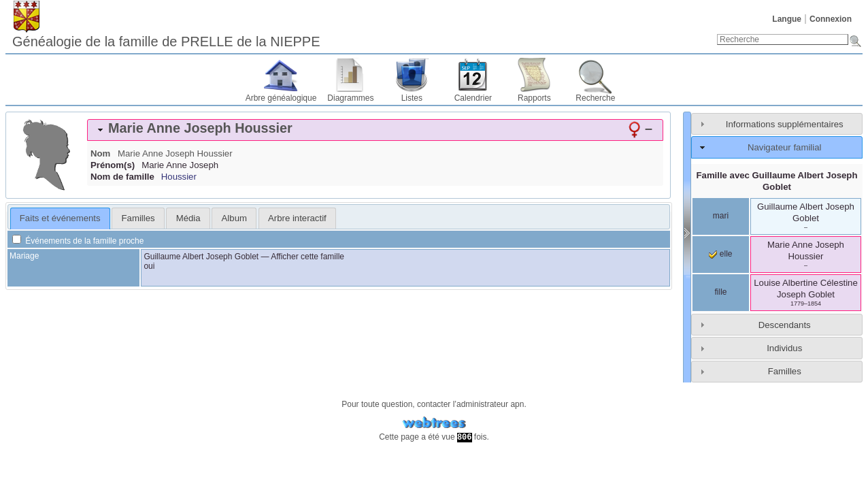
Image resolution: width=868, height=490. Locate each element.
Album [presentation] (234, 218)
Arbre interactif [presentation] (297, 218)
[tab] (375, 130)
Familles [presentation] (138, 218)
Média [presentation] (188, 218)
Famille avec (777, 181)
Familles (785, 371)
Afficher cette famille (307, 257)
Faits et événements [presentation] (60, 218)
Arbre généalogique (281, 98)
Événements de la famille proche (78, 241)
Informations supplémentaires (785, 124)
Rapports (534, 98)
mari (721, 216)
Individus (784, 348)
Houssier (179, 177)
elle (720, 254)
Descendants (785, 325)
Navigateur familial (784, 147)
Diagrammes (350, 98)
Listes (412, 98)
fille (720, 292)
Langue (787, 19)
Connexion (831, 19)
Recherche (595, 98)
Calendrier (473, 98)
